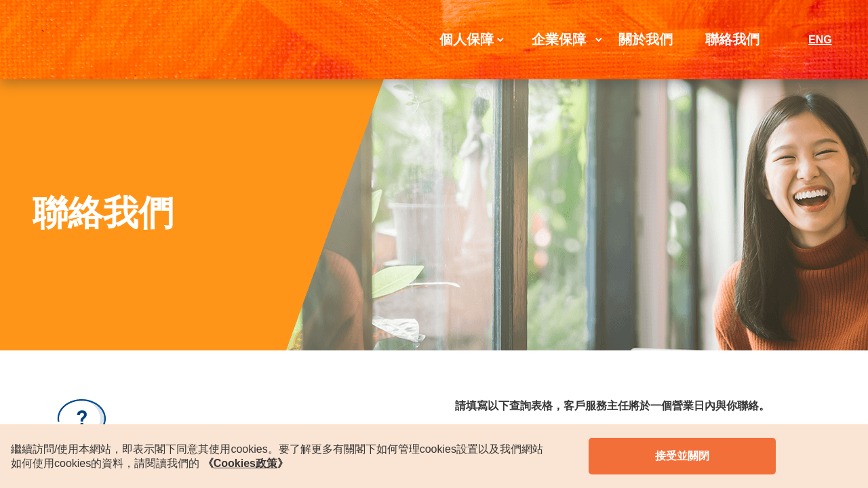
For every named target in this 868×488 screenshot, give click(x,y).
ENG (820, 40)
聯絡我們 (732, 39)
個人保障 (467, 39)
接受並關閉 (682, 456)
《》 (245, 463)
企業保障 (559, 39)
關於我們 (646, 39)
